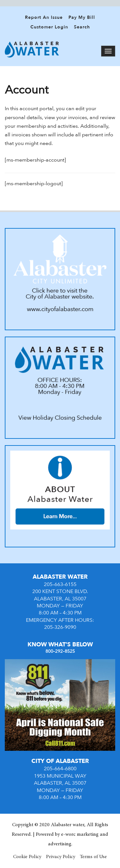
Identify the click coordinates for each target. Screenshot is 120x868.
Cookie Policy (27, 857)
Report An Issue (44, 17)
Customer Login (49, 27)
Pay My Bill (82, 17)
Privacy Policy (61, 857)
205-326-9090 (60, 627)
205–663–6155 (60, 584)
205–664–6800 (60, 769)
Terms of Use (93, 857)
